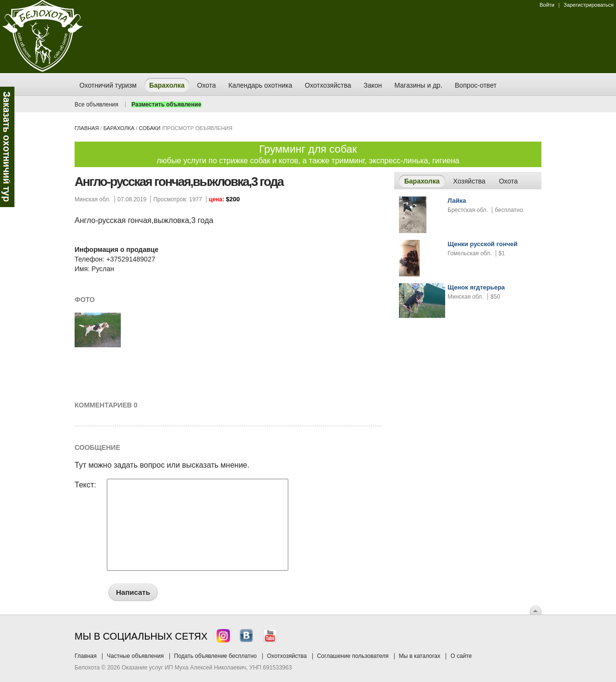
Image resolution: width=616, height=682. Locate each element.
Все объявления (96, 105)
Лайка (457, 201)
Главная (87, 128)
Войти (547, 5)
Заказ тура (7, 147)
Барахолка (119, 128)
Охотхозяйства (287, 656)
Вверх (536, 610)
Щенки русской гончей (482, 244)
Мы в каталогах (420, 656)
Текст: (85, 485)
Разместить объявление (166, 105)
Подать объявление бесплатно (216, 656)
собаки (149, 128)
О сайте (461, 656)
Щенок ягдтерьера (476, 287)
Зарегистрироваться (589, 5)
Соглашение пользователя (353, 656)
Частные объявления (135, 656)
